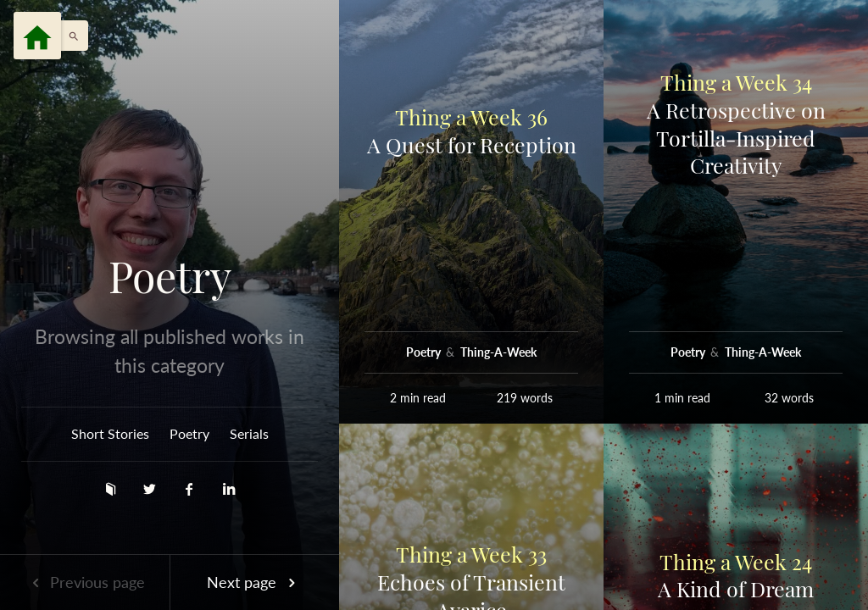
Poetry (170, 276)
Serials (249, 433)
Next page (254, 582)
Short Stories (110, 433)
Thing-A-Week (498, 352)
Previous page (85, 582)
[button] (70, 36)
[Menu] (37, 36)
